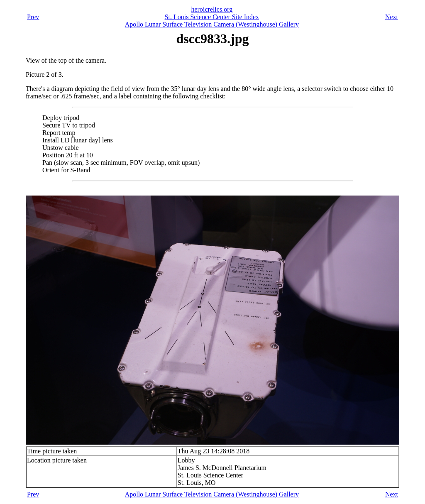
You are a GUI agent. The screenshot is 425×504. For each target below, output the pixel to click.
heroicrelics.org (212, 9)
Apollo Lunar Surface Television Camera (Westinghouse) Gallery (212, 24)
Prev (33, 17)
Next (392, 17)
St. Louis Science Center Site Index (212, 17)
